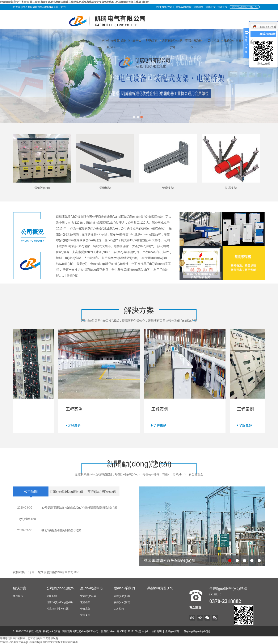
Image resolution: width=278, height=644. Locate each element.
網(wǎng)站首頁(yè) (111, 41)
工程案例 (75, 409)
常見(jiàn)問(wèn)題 (58, 609)
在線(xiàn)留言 (122, 602)
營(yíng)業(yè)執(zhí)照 (202, 631)
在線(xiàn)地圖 (122, 596)
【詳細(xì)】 (72, 276)
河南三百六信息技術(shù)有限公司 (51, 572)
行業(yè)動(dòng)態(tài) (60, 602)
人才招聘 (119, 609)
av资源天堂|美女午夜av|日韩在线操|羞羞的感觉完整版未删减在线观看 (39, 642)
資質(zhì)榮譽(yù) (193, 41)
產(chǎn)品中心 (131, 40)
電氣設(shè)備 (184, 7)
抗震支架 (223, 7)
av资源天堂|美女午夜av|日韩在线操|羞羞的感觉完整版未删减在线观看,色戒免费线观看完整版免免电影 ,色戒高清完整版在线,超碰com (75, 2)
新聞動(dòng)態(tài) (172, 41)
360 (77, 572)
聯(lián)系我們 (124, 588)
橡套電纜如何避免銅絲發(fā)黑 (61, 530)
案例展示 (18, 596)
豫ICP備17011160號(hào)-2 (132, 631)
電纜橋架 (198, 7)
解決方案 (152, 40)
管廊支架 (211, 7)
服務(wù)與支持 (234, 40)
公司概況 (214, 40)
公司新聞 (52, 596)
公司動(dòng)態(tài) (61, 588)
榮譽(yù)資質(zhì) (160, 588)
